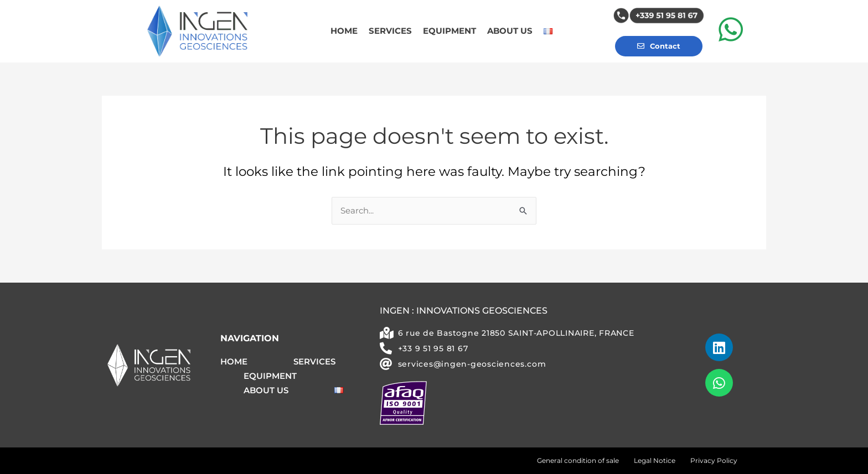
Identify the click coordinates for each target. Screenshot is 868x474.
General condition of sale (578, 460)
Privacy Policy (714, 460)
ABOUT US (510, 31)
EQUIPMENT (449, 31)
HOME (344, 31)
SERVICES (390, 31)
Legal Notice (655, 460)
